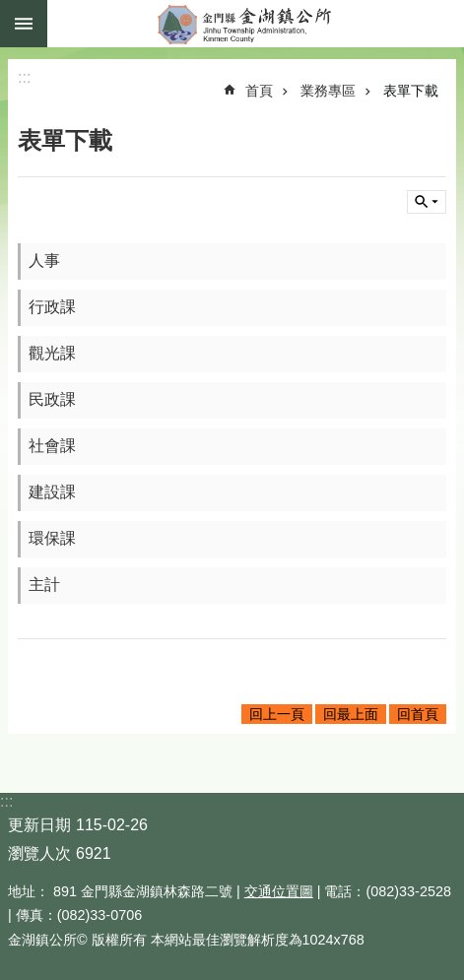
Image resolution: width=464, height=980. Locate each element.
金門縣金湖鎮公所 (256, 24)
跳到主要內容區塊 (10, 10)
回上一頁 (277, 714)
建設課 (52, 492)
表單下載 (411, 91)
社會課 (52, 446)
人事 (44, 261)
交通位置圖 (279, 891)
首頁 (259, 91)
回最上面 (351, 714)
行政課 (52, 307)
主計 (44, 585)
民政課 (52, 399)
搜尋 (427, 202)
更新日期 (39, 825)
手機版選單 (24, 24)
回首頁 (418, 714)
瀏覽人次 (39, 853)
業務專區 (328, 91)
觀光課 (52, 353)
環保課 (52, 538)
